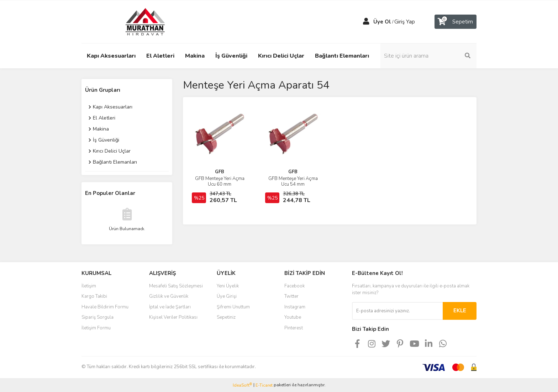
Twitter (291, 296)
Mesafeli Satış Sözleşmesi (176, 286)
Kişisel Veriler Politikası (173, 317)
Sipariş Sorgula (98, 317)
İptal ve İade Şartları (170, 307)
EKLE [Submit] (460, 311)
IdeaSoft (242, 385)
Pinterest (294, 328)
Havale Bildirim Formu (105, 307)
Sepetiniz (226, 317)
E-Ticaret (264, 385)
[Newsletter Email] (397, 311)
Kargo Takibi (94, 296)
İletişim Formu (96, 328)
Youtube (293, 317)
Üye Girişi (227, 296)
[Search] (428, 56)
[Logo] (138, 21)
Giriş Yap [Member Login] (405, 22)
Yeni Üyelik (228, 286)
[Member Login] (366, 22)
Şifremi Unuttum (233, 307)
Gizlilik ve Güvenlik (169, 296)
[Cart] (456, 22)
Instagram (295, 307)
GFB (220, 172)
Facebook (294, 286)
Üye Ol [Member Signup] (382, 22)
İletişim (89, 286)
